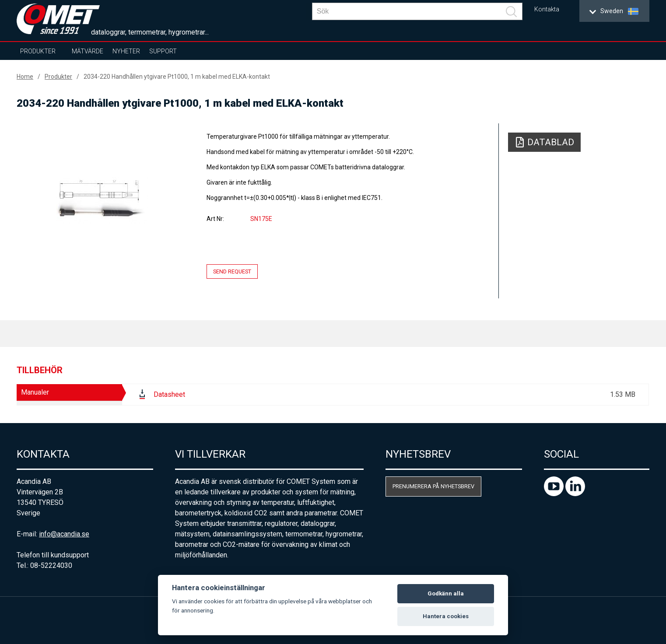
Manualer (35, 392)
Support (163, 51)
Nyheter (126, 51)
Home (25, 77)
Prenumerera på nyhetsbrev (433, 486)
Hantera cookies (446, 616)
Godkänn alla (446, 593)
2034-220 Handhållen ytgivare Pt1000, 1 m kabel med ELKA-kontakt (177, 77)
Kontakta (547, 9)
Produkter (38, 51)
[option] (102, 200)
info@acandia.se (64, 534)
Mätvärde (88, 51)
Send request (232, 271)
